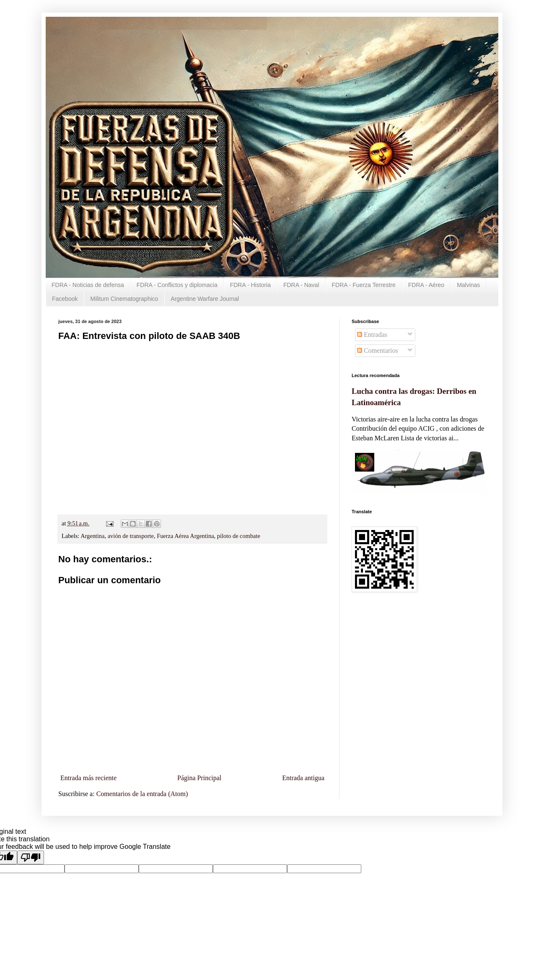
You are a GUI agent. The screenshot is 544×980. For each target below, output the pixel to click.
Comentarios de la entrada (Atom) (142, 794)
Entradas (372, 335)
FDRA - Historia (250, 285)
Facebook (65, 299)
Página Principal (199, 778)
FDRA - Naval (301, 285)
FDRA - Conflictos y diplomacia (177, 285)
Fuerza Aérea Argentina (185, 536)
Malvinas (468, 285)
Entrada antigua (303, 778)
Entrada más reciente (88, 778)
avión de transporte (131, 536)
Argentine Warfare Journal (205, 299)
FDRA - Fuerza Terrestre (364, 285)
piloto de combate (239, 536)
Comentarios (378, 350)
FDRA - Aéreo (426, 285)
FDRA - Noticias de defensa (88, 285)
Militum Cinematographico (124, 299)
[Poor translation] (31, 857)
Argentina (92, 536)
